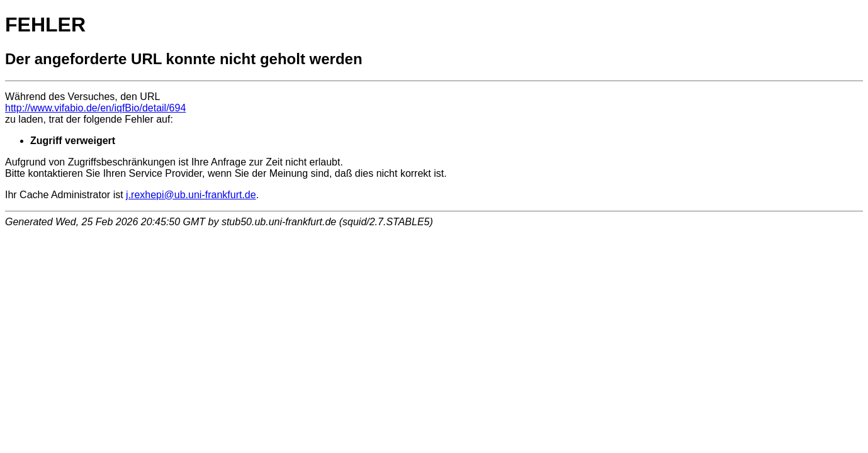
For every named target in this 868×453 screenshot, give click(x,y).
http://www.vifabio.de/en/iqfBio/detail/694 (95, 108)
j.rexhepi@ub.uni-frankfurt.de (191, 195)
